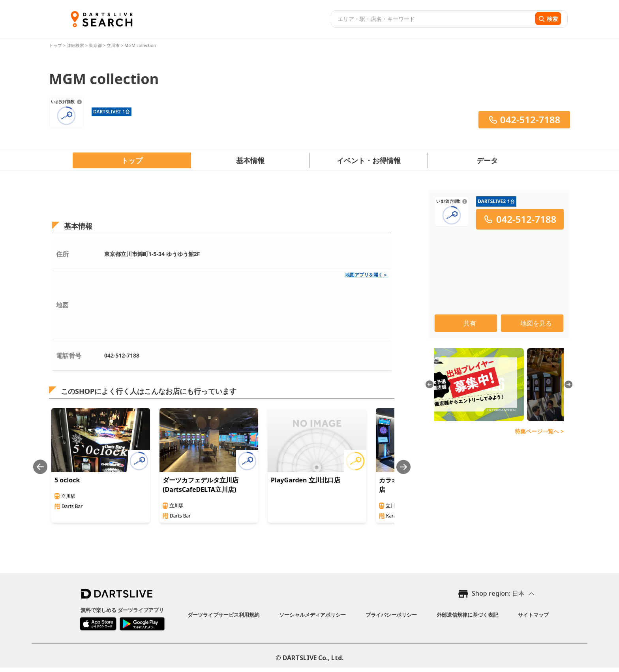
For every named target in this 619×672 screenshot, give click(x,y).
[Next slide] (403, 467)
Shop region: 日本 (498, 593)
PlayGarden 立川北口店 (306, 480)
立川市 (113, 45)
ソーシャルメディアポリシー (312, 615)
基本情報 (250, 160)
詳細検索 (76, 45)
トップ (56, 45)
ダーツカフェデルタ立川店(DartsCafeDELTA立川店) (201, 485)
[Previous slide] (40, 467)
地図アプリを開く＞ (366, 275)
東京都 (95, 45)
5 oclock (67, 480)
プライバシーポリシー (391, 615)
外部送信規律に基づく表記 (467, 615)
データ (487, 160)
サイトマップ (533, 615)
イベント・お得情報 (369, 160)
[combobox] (432, 19)
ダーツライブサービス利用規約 (223, 615)
